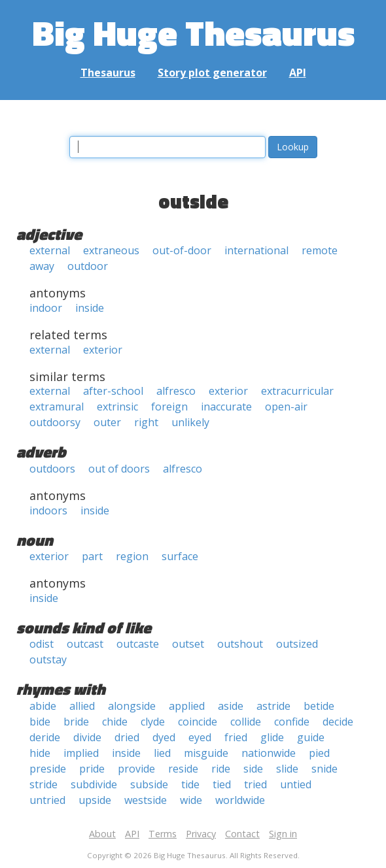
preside (48, 769)
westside (146, 800)
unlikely (190, 422)
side (253, 769)
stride (44, 784)
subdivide (94, 784)
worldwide (240, 800)
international (256, 250)
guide (311, 737)
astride (273, 706)
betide (319, 706)
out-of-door (182, 250)
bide (40, 722)
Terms (163, 834)
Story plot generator (212, 73)
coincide (198, 722)
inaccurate (226, 407)
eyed (200, 737)
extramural (57, 407)
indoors (48, 510)
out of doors (119, 469)
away (42, 266)
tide (190, 784)
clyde (153, 722)
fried (236, 737)
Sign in (283, 834)
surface (180, 556)
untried (47, 800)
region (132, 556)
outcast (85, 644)
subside (149, 784)
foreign (169, 407)
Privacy (201, 834)
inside (90, 308)
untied (296, 784)
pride (92, 769)
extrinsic (117, 407)
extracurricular (297, 391)
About (102, 834)
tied (222, 784)
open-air (286, 407)
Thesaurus (108, 73)
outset (188, 644)
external (50, 250)
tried (255, 784)
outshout (240, 644)
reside (183, 769)
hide (40, 753)
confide (292, 722)
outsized (297, 644)
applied (187, 706)
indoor (46, 308)
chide (115, 722)
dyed (164, 737)
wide (191, 800)
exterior (103, 350)
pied (319, 753)
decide (338, 722)
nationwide (269, 753)
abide (43, 706)
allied (82, 706)
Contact (242, 834)
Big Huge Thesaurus (193, 32)
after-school (113, 391)
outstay (48, 659)
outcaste (138, 644)
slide (287, 769)
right (146, 422)
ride (221, 769)
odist (42, 644)
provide (136, 769)
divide (87, 737)
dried (127, 737)
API (298, 73)
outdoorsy (55, 422)
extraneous (111, 250)
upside (95, 800)
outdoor (88, 266)
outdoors (52, 469)
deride (45, 737)
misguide (206, 753)
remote (320, 250)
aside (231, 706)
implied (81, 753)
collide (246, 722)
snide (325, 769)
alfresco (176, 391)
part (92, 556)
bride (76, 722)
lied (162, 753)
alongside (132, 706)
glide (272, 737)
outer (107, 422)
